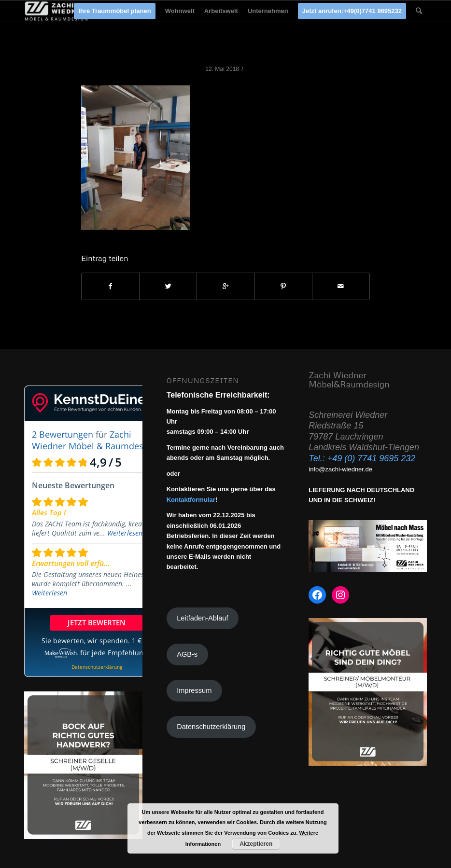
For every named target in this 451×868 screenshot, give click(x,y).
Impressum (194, 690)
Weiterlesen (125, 533)
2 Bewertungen (63, 434)
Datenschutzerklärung (211, 727)
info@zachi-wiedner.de (340, 469)
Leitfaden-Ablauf (202, 618)
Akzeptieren (256, 844)
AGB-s (187, 654)
